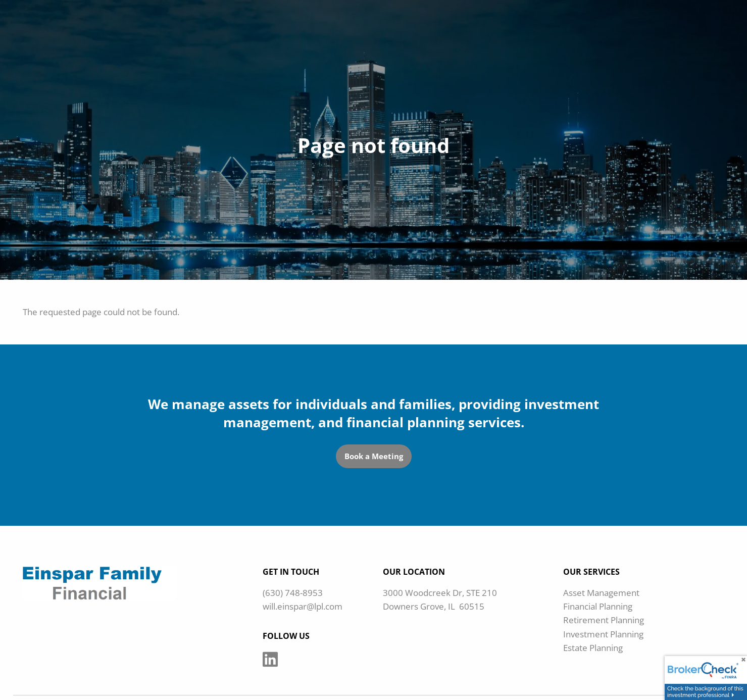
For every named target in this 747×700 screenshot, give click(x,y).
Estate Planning (593, 648)
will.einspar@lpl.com (303, 606)
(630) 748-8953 (293, 593)
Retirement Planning (604, 620)
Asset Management (601, 593)
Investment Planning (603, 634)
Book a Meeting (374, 456)
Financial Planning (598, 606)
